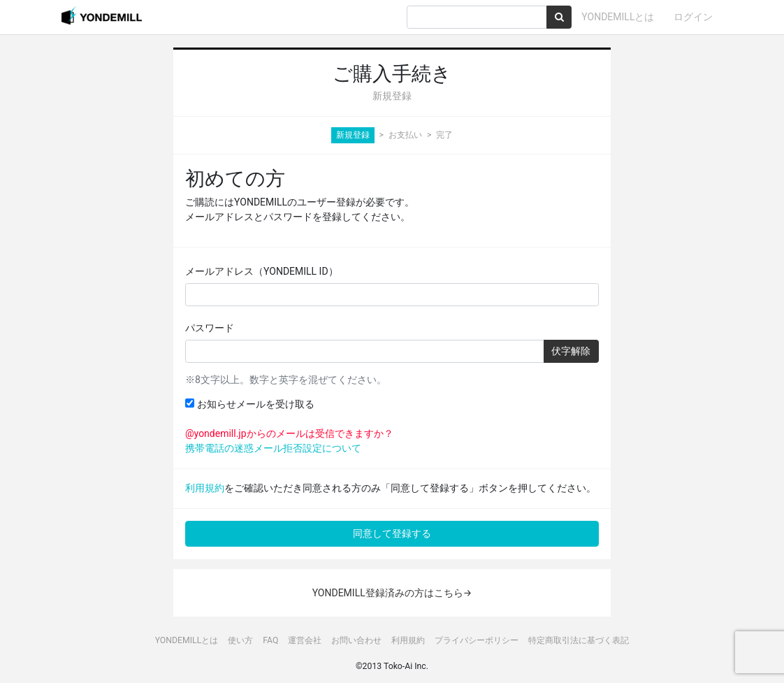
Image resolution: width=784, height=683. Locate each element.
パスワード (210, 328)
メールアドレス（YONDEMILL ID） (262, 271)
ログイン (693, 17)
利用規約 (205, 488)
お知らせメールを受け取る (249, 404)
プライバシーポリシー (477, 640)
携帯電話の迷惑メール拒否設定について (273, 448)
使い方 (240, 640)
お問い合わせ (356, 640)
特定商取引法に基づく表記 (579, 640)
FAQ (270, 640)
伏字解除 (571, 351)
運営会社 (305, 640)
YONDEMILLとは (618, 17)
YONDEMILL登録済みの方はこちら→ (392, 593)
